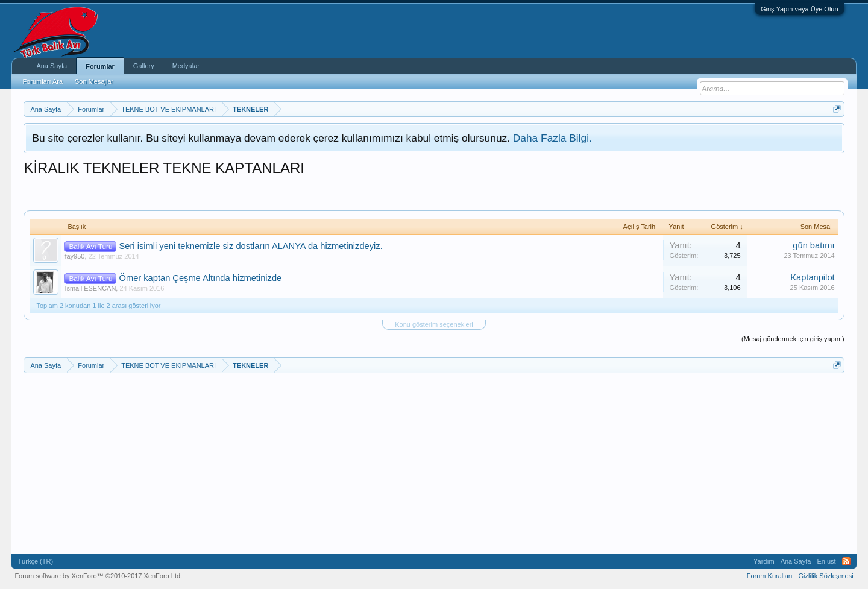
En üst (826, 561)
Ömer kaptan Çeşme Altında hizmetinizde (201, 278)
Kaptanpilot (812, 277)
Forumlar (100, 66)
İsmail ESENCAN (90, 288)
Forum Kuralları (770, 576)
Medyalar (186, 66)
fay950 (74, 256)
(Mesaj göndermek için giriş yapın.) (793, 339)
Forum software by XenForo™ (98, 576)
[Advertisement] (243, 192)
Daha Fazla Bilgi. (552, 138)
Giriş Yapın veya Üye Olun (800, 9)
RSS (846, 561)
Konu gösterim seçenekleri (434, 324)
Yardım (764, 561)
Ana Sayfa (52, 66)
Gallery (144, 66)
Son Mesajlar (94, 81)
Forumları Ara (42, 81)
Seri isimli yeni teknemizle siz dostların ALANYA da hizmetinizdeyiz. (251, 246)
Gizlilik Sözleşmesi (826, 576)
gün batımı (813, 245)
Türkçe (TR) (35, 561)
